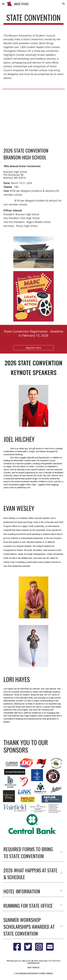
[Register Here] (34, 348)
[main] (33, 19)
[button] (3, 4)
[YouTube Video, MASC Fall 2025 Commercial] (33, 117)
